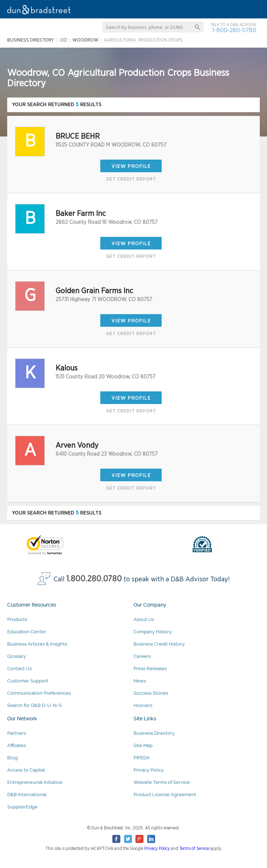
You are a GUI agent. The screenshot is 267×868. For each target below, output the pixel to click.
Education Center (27, 632)
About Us (144, 619)
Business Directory (154, 733)
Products (17, 619)
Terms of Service (194, 849)
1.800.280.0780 (94, 579)
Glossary (17, 656)
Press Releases (150, 669)
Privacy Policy (149, 770)
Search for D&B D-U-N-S (34, 705)
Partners (17, 733)
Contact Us (19, 669)
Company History (153, 632)
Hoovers (143, 705)
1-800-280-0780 (234, 30)
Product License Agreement (165, 795)
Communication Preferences (39, 693)
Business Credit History (159, 644)
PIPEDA (142, 758)
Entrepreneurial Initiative (35, 782)
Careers (142, 656)
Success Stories (151, 693)
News (140, 681)
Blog (12, 758)
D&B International (27, 795)
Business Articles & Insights (37, 644)
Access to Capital (26, 770)
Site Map (143, 745)
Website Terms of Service (162, 782)
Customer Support (28, 681)
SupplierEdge (22, 807)
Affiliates (17, 745)
